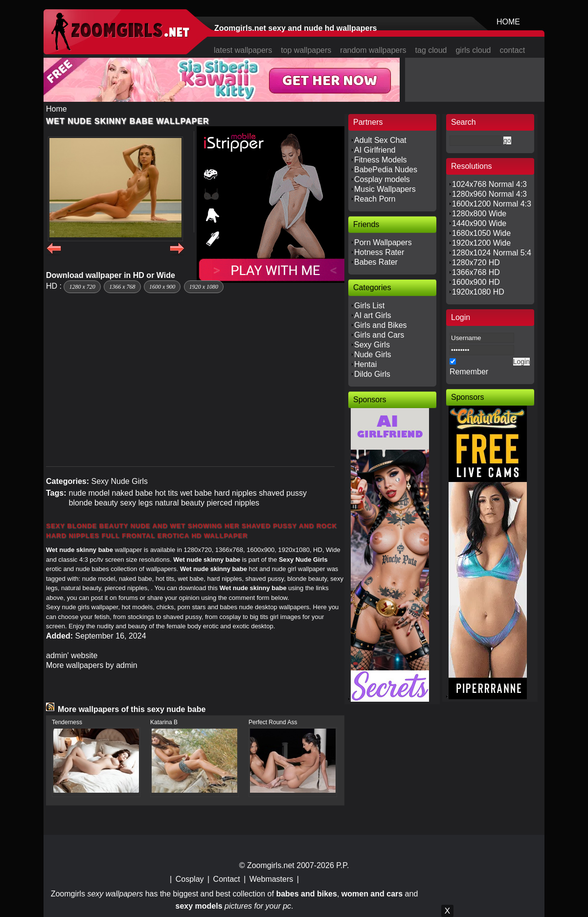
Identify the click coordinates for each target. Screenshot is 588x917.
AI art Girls (373, 315)
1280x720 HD (476, 263)
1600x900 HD (476, 282)
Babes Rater (376, 262)
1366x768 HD (476, 272)
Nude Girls (373, 355)
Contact (227, 879)
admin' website (72, 655)
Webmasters (271, 879)
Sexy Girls (372, 345)
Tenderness (67, 722)
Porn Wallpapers (383, 242)
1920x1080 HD (478, 292)
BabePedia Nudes (386, 170)
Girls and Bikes (381, 325)
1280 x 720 (82, 287)
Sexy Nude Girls (119, 481)
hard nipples (236, 493)
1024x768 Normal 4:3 (489, 184)
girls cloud (473, 50)
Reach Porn (375, 199)
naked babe (133, 493)
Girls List (369, 306)
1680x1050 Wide (481, 233)
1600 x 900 (162, 287)
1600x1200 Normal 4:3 (492, 204)
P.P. (342, 865)
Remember (469, 372)
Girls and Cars (379, 335)
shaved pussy (283, 493)
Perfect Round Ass (273, 722)
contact (513, 50)
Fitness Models (381, 160)
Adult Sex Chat (380, 140)
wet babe (196, 493)
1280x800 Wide (479, 214)
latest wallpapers (243, 50)
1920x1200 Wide (481, 243)
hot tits (167, 493)
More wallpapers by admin (92, 665)
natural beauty (180, 503)
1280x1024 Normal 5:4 (492, 253)
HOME (508, 22)
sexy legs (136, 503)
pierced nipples (233, 503)
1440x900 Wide (479, 223)
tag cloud (431, 50)
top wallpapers (306, 50)
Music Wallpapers (385, 189)
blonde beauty (93, 503)
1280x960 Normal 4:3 (489, 194)
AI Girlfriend (375, 150)
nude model (89, 493)
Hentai (365, 364)
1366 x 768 (122, 287)
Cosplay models (382, 179)
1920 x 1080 (204, 287)
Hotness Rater (379, 252)
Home (57, 109)
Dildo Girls (372, 374)
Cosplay (190, 879)
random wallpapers (373, 50)
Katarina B (164, 722)
